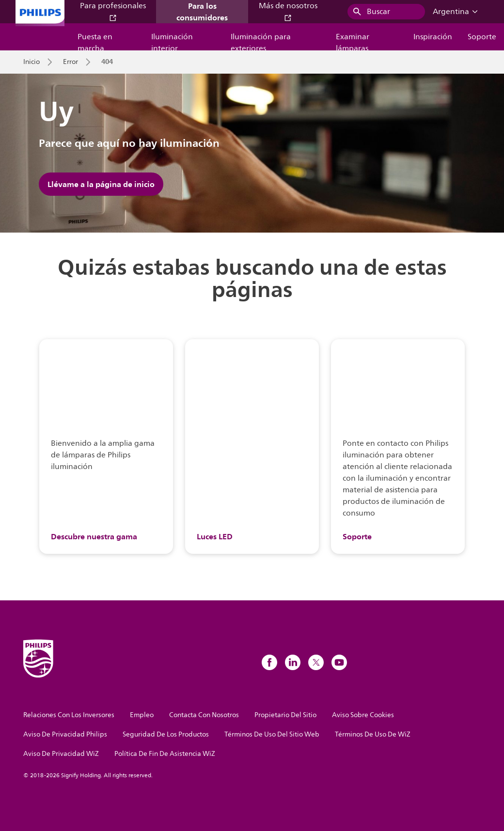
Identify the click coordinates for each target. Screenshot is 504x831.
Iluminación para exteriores (261, 40)
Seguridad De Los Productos (166, 734)
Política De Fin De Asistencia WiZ (165, 754)
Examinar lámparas (353, 40)
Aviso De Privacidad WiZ (61, 754)
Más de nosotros (288, 11)
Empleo (142, 715)
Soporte (482, 37)
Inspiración (433, 37)
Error (71, 62)
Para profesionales (113, 11)
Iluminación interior (172, 40)
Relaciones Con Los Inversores (69, 715)
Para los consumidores (202, 12)
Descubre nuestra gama (94, 536)
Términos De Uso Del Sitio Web (272, 734)
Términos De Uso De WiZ (373, 734)
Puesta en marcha (95, 40)
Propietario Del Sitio (285, 715)
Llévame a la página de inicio (101, 184)
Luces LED (215, 536)
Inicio (31, 62)
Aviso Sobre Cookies (363, 715)
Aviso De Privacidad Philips (65, 734)
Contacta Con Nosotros (204, 715)
